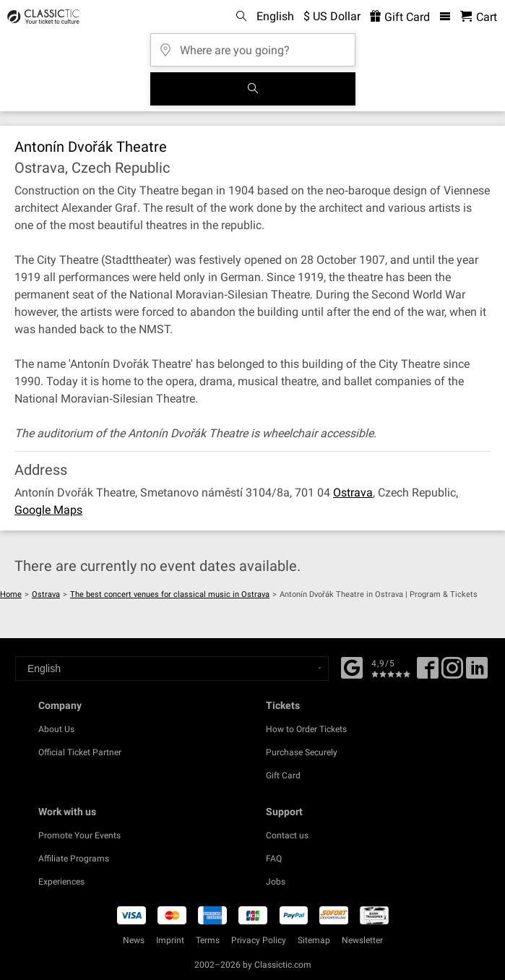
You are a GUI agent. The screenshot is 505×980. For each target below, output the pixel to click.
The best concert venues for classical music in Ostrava (170, 594)
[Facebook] (352, 666)
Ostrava (353, 493)
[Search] (253, 89)
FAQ (274, 859)
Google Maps (48, 510)
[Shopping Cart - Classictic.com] (479, 17)
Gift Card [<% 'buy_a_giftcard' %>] (400, 17)
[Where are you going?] (253, 45)
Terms (208, 940)
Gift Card (283, 775)
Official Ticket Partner (80, 752)
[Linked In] (477, 673)
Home (11, 594)
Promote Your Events (79, 835)
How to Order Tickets (306, 729)
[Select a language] (172, 669)
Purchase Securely (302, 752)
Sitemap (314, 940)
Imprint (170, 940)
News (134, 940)
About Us (56, 729)
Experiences (61, 882)
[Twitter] (452, 673)
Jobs (276, 882)
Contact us (287, 835)
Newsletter (362, 940)
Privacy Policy (259, 940)
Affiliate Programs (74, 859)
